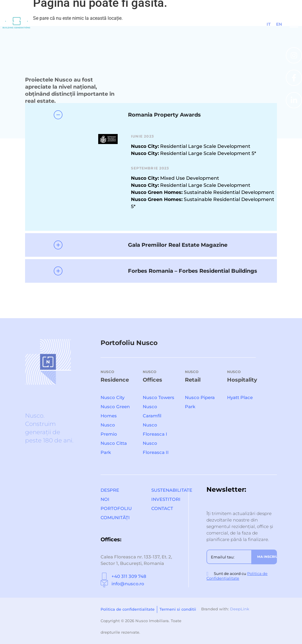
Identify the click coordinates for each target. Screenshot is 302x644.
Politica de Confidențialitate (237, 576)
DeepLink (240, 609)
